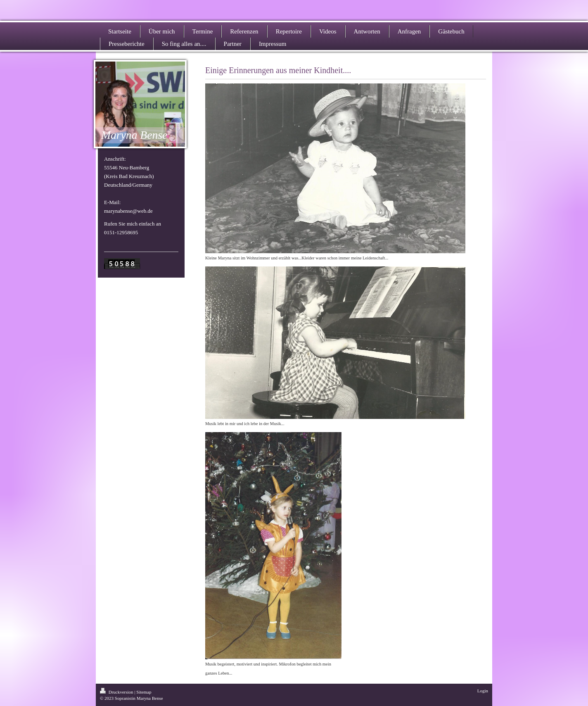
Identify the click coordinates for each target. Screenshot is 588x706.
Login (483, 691)
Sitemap (144, 692)
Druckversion (117, 692)
